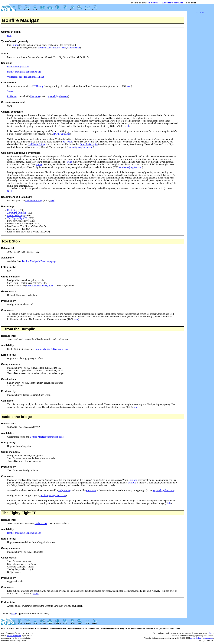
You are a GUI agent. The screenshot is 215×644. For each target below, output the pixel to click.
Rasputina (35, 96)
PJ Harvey (38, 86)
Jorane (10, 91)
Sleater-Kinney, (34, 286)
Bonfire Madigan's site (18, 67)
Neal (9, 191)
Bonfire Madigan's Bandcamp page (24, 72)
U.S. (9, 36)
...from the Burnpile (17, 213)
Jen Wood (68, 142)
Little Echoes (41, 523)
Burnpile (133, 480)
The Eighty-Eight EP (17, 218)
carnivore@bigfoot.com (131, 167)
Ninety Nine (48, 286)
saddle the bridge (15, 215)
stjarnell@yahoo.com (58, 96)
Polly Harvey (65, 490)
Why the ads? (200, 12)
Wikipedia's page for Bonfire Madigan (26, 77)
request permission (14, 636)
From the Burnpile (89, 144)
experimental (74, 48)
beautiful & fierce (58, 48)
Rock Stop (12, 210)
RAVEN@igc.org (62, 134)
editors (211, 633)
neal (129, 86)
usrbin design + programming (202, 638)
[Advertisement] (200, 58)
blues (15, 45)
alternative (43, 48)
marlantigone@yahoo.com (81, 147)
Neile (168, 503)
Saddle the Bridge (37, 144)
